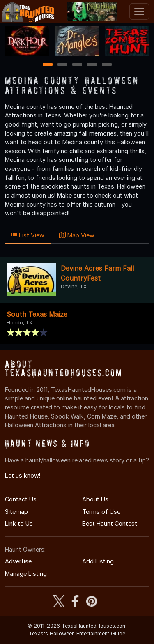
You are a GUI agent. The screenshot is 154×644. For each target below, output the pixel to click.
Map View (77, 235)
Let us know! (23, 475)
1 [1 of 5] (47, 65)
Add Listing (98, 561)
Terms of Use (101, 512)
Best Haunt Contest (110, 523)
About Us (95, 499)
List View (28, 235)
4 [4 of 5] (92, 65)
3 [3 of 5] (77, 65)
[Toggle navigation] (139, 11)
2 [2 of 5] (62, 65)
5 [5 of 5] (107, 65)
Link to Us (19, 523)
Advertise (18, 561)
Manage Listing (26, 574)
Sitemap (16, 512)
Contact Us (21, 499)
